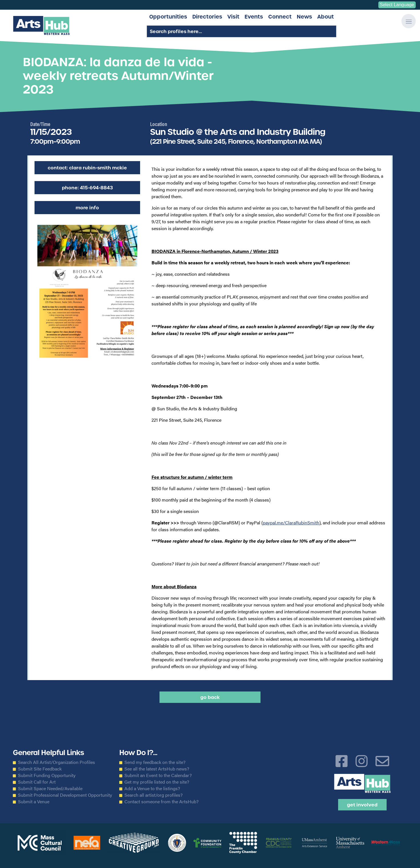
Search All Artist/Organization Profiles (56, 762)
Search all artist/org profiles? (154, 795)
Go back (210, 697)
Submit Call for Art (37, 782)
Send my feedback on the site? (155, 762)
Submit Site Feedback (40, 769)
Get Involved (362, 805)
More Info (87, 208)
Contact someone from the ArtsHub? (161, 802)
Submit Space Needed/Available (50, 788)
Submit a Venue (34, 802)
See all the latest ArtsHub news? (157, 769)
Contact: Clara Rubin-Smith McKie (87, 168)
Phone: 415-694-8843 (87, 188)
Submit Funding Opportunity (47, 775)
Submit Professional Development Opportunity (65, 795)
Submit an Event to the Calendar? (158, 775)
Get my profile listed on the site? (157, 782)
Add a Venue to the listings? (152, 788)
